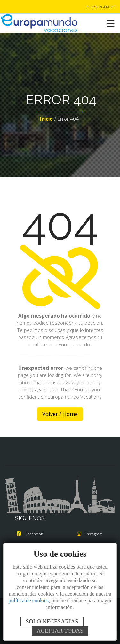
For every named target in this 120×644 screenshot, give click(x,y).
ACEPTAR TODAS (60, 631)
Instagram (90, 534)
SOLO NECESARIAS (52, 622)
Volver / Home (60, 414)
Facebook (30, 534)
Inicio (46, 119)
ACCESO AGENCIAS (101, 7)
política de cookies (28, 601)
